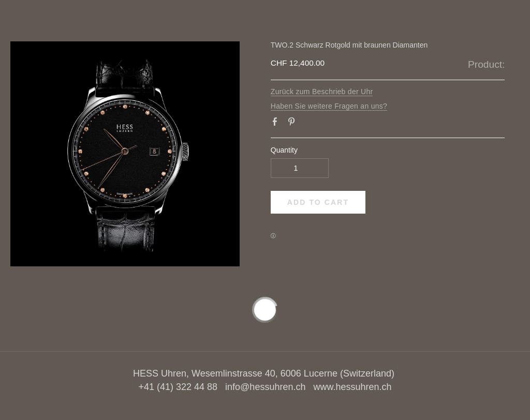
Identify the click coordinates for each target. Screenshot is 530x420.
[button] (318, 202)
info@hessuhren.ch (265, 387)
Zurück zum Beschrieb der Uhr (322, 92)
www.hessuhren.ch (352, 387)
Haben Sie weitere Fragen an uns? (329, 106)
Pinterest (293, 124)
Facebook (277, 124)
